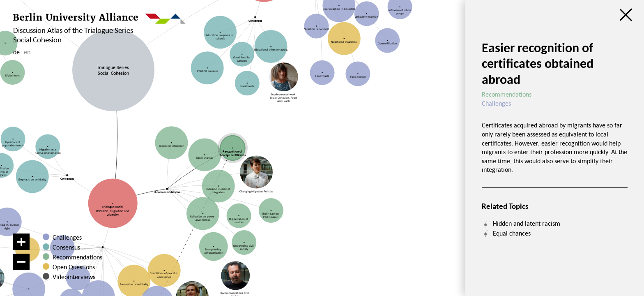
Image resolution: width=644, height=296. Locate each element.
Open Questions (74, 267)
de (16, 52)
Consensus (66, 247)
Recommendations (77, 257)
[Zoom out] (21, 262)
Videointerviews (74, 277)
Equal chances (512, 233)
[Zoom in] (21, 242)
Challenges (67, 237)
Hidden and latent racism (527, 223)
